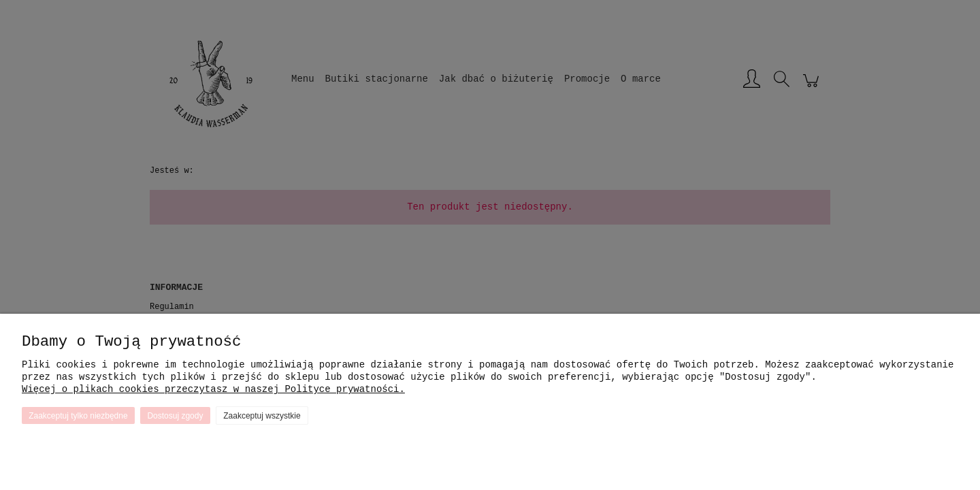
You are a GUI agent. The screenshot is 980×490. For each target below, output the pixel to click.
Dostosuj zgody (175, 416)
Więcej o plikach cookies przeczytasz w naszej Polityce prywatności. (213, 389)
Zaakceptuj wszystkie (262, 416)
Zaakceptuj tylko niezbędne (78, 416)
